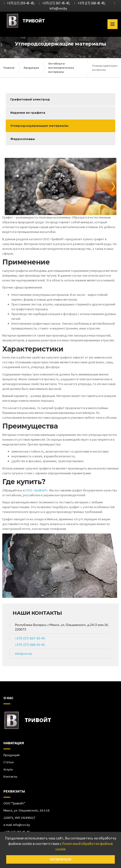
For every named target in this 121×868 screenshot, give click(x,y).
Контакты (10, 776)
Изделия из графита (28, 113)
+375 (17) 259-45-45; (19, 3)
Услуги (8, 769)
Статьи (8, 762)
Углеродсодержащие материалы (39, 126)
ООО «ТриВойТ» (37, 490)
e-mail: (17, 825)
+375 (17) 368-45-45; (90, 3)
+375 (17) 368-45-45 (30, 645)
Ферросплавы (23, 139)
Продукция (11, 755)
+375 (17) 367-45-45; (54, 3)
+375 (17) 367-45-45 (30, 638)
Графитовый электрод (30, 99)
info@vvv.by (58, 8)
